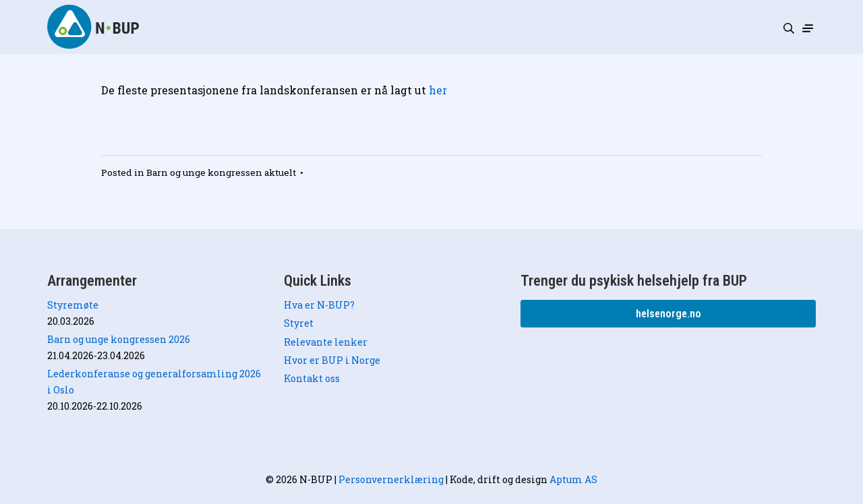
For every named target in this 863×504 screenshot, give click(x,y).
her (438, 90)
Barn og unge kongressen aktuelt (221, 172)
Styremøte (73, 305)
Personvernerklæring (391, 479)
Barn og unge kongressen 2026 (119, 339)
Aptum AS (573, 479)
